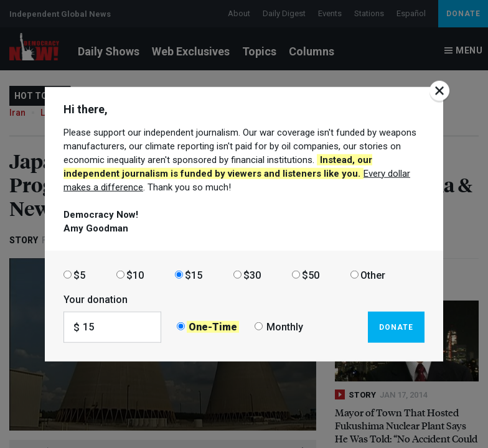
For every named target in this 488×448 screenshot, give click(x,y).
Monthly (285, 327)
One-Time (213, 327)
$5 (79, 275)
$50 (311, 275)
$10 (135, 275)
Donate (396, 327)
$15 (194, 275)
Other (373, 275)
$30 (252, 275)
